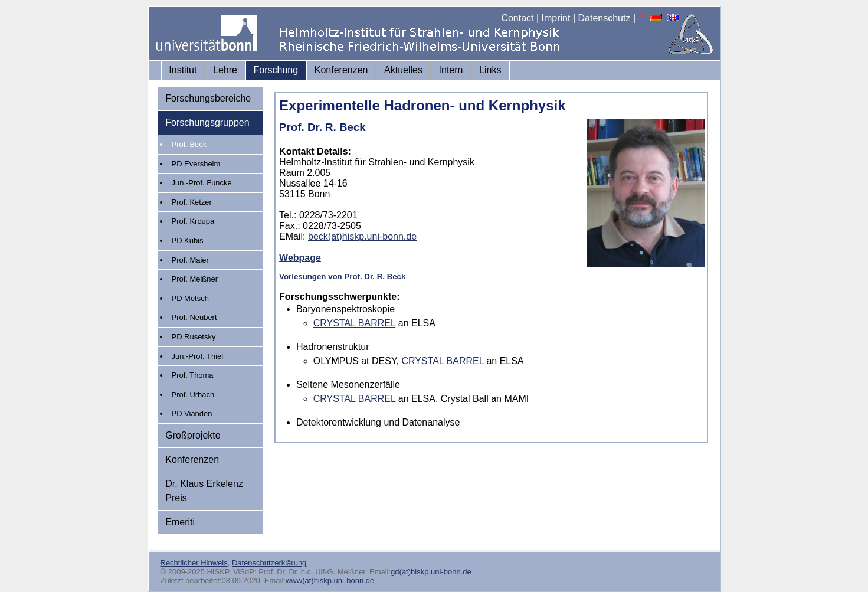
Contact (517, 18)
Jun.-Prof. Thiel (198, 356)
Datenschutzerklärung (269, 563)
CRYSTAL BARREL (355, 323)
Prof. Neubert (194, 317)
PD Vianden (192, 413)
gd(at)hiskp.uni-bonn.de (431, 572)
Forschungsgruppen (207, 122)
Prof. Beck (189, 144)
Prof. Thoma (193, 375)
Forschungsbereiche (208, 98)
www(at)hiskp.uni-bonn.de (330, 580)
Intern (451, 70)
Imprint (556, 18)
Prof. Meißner (195, 279)
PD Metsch (190, 298)
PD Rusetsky (194, 337)
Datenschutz (605, 18)
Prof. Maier (190, 260)
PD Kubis (188, 241)
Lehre (225, 70)
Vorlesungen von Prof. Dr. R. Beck (342, 277)
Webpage (300, 258)
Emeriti (180, 522)
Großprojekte (193, 435)
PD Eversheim (196, 164)
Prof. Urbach (193, 395)
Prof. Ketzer (192, 202)
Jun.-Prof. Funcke (202, 183)
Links (490, 70)
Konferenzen (341, 70)
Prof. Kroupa (193, 221)
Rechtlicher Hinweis (194, 563)
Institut (183, 70)
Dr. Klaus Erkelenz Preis (204, 491)
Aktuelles (403, 70)
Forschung (276, 70)
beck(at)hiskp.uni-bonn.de (362, 236)
